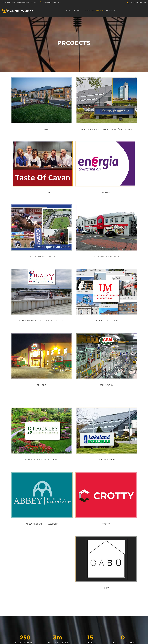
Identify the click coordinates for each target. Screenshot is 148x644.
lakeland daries (107, 460)
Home (68, 11)
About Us (77, 11)
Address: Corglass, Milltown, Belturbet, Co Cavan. (21, 2)
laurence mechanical (107, 321)
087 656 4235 (57, 2)
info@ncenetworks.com (136, 2)
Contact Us (111, 11)
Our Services (88, 11)
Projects (100, 11)
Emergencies (47, 2)
